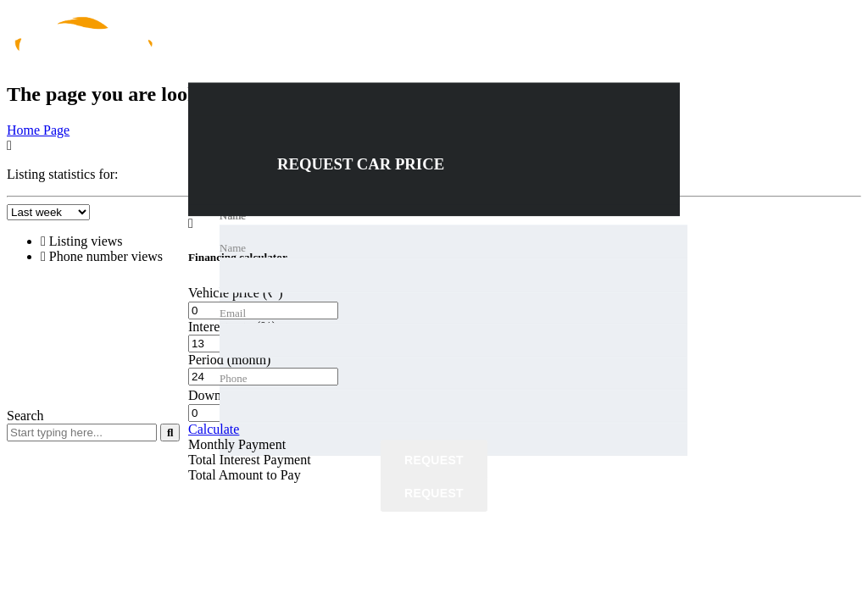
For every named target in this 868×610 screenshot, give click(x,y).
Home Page (38, 130)
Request (434, 461)
